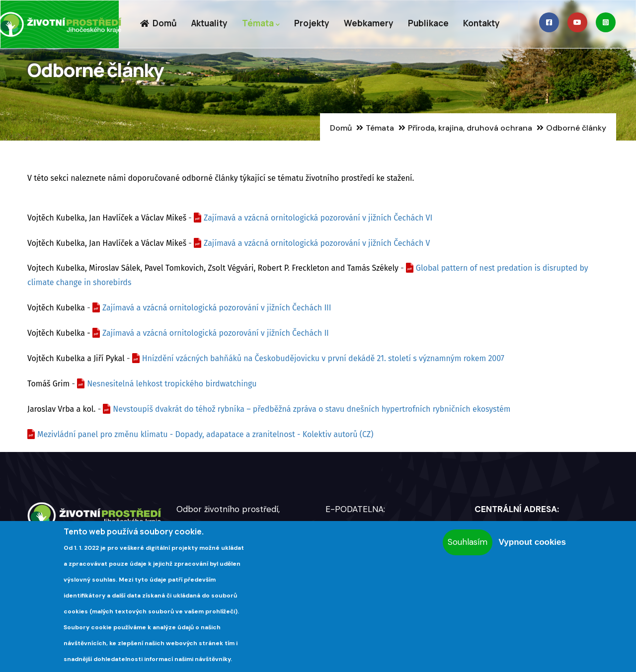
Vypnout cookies (532, 542)
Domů (158, 23)
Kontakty (481, 23)
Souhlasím (468, 542)
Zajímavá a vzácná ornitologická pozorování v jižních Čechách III (217, 308)
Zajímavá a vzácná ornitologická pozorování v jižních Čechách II (216, 333)
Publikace (428, 23)
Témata (261, 24)
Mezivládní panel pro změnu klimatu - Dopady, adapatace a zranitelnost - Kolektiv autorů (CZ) (205, 434)
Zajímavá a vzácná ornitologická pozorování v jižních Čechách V (317, 243)
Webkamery (369, 23)
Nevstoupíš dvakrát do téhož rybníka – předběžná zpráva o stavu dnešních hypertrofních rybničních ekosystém (312, 409)
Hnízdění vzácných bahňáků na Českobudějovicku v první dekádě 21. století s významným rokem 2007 (323, 358)
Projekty (312, 23)
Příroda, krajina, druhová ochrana (470, 128)
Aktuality (209, 23)
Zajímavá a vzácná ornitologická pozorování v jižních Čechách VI (318, 218)
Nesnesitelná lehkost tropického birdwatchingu (172, 384)
